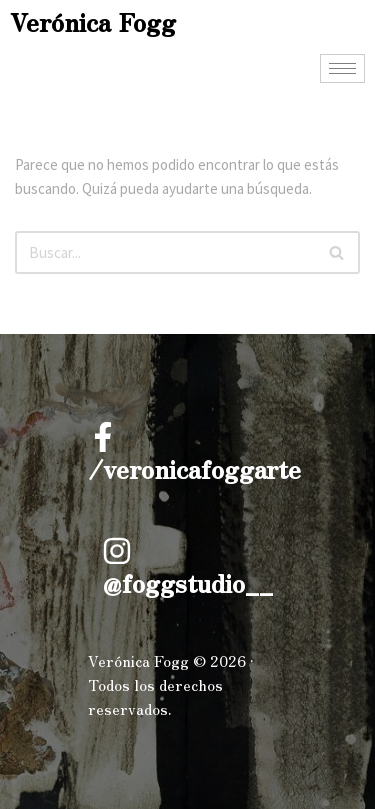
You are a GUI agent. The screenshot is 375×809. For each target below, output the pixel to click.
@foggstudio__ (187, 582)
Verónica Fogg (93, 21)
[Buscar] (165, 252)
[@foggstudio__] (117, 551)
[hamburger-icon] (342, 68)
